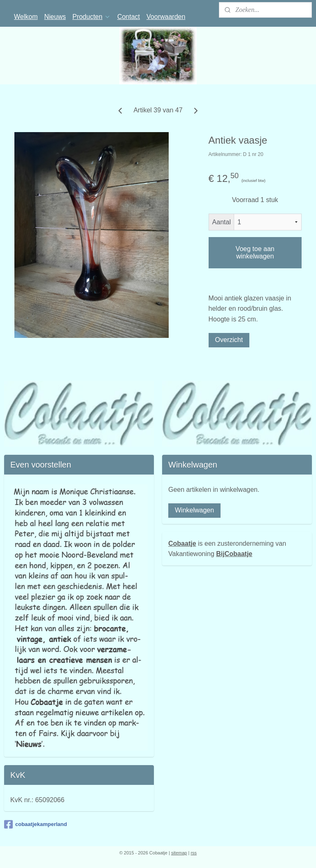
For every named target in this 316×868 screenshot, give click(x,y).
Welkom (26, 17)
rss (194, 853)
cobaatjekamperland (36, 824)
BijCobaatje (234, 554)
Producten (92, 17)
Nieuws (55, 17)
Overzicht (229, 339)
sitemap (179, 853)
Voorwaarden (166, 17)
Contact (129, 17)
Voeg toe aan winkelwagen (255, 252)
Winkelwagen (194, 510)
